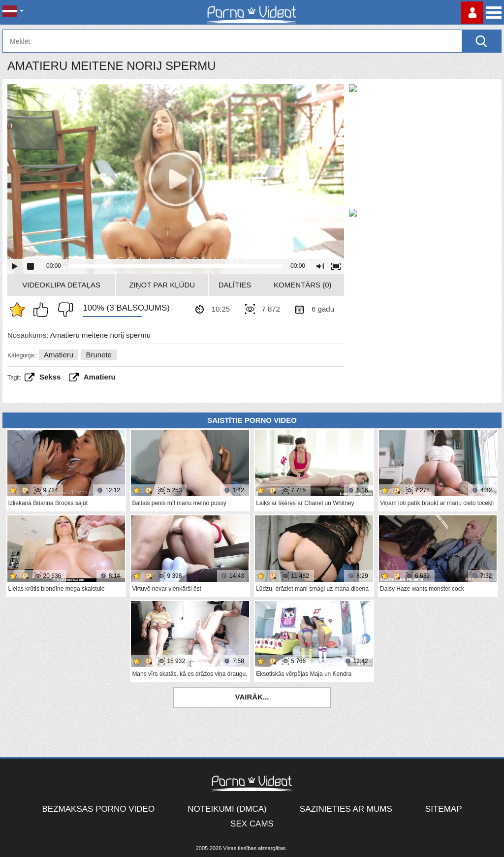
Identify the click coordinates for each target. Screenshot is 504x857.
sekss (50, 377)
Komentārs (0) (303, 285)
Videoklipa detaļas (61, 285)
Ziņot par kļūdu (162, 285)
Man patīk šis (43, 310)
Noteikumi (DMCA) (227, 809)
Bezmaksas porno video (99, 809)
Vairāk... (252, 697)
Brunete (99, 355)
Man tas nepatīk (63, 310)
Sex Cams (252, 824)
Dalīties (235, 285)
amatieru (100, 377)
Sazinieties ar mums (346, 809)
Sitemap (444, 809)
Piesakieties (472, 13)
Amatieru (59, 355)
